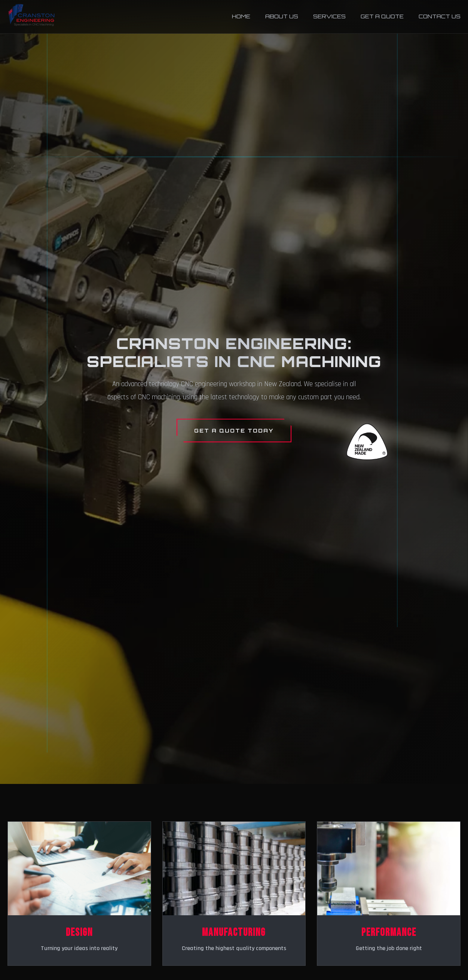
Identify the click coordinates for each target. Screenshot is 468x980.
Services (329, 16)
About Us (282, 16)
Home (241, 16)
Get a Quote (382, 16)
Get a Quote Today (234, 430)
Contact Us (440, 16)
